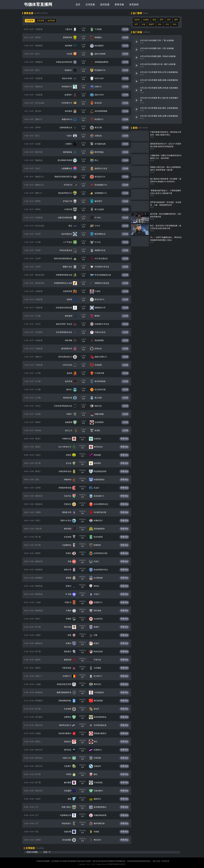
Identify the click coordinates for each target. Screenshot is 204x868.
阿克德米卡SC (102, 70)
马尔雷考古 (100, 619)
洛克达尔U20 (102, 177)
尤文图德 (99, 668)
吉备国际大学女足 (104, 324)
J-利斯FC (70, 144)
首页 (78, 5)
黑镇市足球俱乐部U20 (65, 177)
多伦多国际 (69, 840)
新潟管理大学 (69, 349)
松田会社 (100, 349)
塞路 (71, 799)
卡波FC (71, 136)
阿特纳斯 (99, 455)
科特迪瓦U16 (69, 87)
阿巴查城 (99, 611)
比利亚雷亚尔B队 (102, 553)
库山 (98, 160)
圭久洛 (70, 463)
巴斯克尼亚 (69, 668)
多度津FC (70, 95)
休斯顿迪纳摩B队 (103, 62)
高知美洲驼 (101, 340)
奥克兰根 (100, 128)
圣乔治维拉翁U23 (67, 357)
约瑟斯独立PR (67, 815)
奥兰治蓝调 (101, 209)
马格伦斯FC (100, 791)
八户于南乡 (69, 242)
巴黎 (97, 635)
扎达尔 (98, 488)
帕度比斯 (69, 660)
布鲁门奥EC (68, 807)
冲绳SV (71, 414)
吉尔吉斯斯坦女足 (103, 504)
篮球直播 (105, 5)
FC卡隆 (70, 594)
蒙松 (97, 774)
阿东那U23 (101, 119)
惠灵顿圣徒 (69, 152)
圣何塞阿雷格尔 (102, 807)
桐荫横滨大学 (102, 308)
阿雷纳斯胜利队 (67, 701)
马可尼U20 (70, 185)
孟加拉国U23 (101, 496)
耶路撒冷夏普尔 (102, 733)
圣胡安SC (70, 70)
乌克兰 (98, 561)
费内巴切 (99, 684)
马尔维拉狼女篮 (102, 725)
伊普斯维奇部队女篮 (66, 275)
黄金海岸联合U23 (67, 193)
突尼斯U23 (100, 602)
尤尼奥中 (69, 766)
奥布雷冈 (70, 111)
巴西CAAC (69, 758)
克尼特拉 (99, 439)
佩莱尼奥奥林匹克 (66, 692)
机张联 (99, 430)
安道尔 (98, 643)
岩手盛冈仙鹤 (102, 144)
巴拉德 (71, 54)
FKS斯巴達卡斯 (102, 512)
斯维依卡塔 (69, 512)
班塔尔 (70, 586)
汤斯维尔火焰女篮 (104, 283)
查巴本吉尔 (100, 447)
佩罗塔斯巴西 (101, 823)
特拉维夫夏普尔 (67, 733)
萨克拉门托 (69, 201)
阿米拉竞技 (100, 652)
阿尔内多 (69, 627)
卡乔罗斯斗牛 (69, 103)
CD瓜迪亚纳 (100, 692)
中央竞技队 (100, 783)
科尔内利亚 (100, 537)
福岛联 (71, 373)
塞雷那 (70, 578)
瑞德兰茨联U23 (103, 357)
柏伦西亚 (99, 463)
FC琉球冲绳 (101, 373)
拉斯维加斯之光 (68, 128)
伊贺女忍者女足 (68, 250)
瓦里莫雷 (100, 365)
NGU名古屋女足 (103, 259)
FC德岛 (99, 291)
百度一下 (47, 852)
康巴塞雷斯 (100, 701)
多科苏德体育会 (102, 717)
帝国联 (70, 619)
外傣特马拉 (69, 439)
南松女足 (100, 406)
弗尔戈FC (99, 840)
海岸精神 (70, 46)
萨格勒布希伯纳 (67, 488)
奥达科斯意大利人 (103, 570)
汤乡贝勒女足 (69, 234)
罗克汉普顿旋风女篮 (105, 275)
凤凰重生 (100, 37)
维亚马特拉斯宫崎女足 (65, 259)
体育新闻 (134, 5)
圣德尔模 (69, 832)
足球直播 (91, 5)
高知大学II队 (69, 78)
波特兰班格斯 (102, 54)
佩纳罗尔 (99, 799)
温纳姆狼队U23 (103, 193)
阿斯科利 (69, 480)
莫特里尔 (69, 652)
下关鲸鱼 (100, 29)
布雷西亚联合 (101, 480)
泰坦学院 (69, 529)
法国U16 (100, 87)
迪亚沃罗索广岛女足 (66, 324)
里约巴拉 (69, 750)
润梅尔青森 (101, 414)
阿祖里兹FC (68, 823)
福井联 (71, 299)
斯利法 (98, 586)
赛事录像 (120, 5)
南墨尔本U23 (69, 119)
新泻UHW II (101, 299)
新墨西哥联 (69, 37)
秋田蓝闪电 (69, 398)
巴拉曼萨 (69, 791)
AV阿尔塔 (70, 209)
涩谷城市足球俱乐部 (66, 308)
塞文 (72, 226)
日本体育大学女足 (104, 267)
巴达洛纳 (69, 537)
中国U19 (70, 602)
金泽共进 (70, 381)
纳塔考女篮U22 (67, 725)
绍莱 (71, 635)
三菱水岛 (70, 29)
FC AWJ (100, 218)
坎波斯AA (100, 750)
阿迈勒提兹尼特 (102, 471)
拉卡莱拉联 (100, 578)
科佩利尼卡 (100, 521)
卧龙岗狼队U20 (103, 185)
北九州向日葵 (102, 390)
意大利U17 (100, 676)
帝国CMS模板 (32, 852)
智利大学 (69, 570)
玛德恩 (98, 832)
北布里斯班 (101, 422)
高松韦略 (70, 340)
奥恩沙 (98, 627)
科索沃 (70, 643)
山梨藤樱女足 (69, 168)
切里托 (70, 455)
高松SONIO (101, 95)
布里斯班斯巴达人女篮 (65, 283)
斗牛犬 (99, 226)
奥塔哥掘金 (101, 152)
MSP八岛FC (101, 78)
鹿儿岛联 (100, 398)
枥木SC (71, 390)
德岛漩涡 (70, 316)
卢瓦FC (98, 594)
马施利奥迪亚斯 (102, 815)
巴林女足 (69, 504)
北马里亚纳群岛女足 (66, 332)
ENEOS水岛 (69, 365)
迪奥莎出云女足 (103, 168)
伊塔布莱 (99, 758)
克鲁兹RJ (99, 766)
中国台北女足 (102, 332)
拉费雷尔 (69, 717)
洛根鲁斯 (70, 422)
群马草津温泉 (102, 381)
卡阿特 (70, 774)
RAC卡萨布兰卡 (67, 447)
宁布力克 (99, 660)
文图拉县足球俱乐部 (66, 62)
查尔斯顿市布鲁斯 (67, 160)
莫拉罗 (98, 709)
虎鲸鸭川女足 (102, 250)
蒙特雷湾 (100, 201)
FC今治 (99, 242)
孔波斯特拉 (69, 545)
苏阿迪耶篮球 (101, 529)
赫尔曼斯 (69, 783)
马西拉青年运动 (67, 471)
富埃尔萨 (100, 103)
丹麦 (71, 561)
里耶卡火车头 (68, 521)
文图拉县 (100, 136)
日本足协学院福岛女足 (65, 406)
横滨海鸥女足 (102, 234)
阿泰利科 (99, 545)
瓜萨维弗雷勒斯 (103, 111)
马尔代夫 (69, 496)
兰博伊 (70, 611)
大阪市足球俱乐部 (67, 218)
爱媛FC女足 (69, 267)
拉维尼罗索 (69, 291)
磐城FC (99, 316)
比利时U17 (69, 676)
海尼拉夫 (69, 742)
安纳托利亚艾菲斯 (66, 684)
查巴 (97, 742)
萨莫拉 (70, 553)
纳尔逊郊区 (101, 46)
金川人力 (70, 430)
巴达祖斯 (69, 709)
